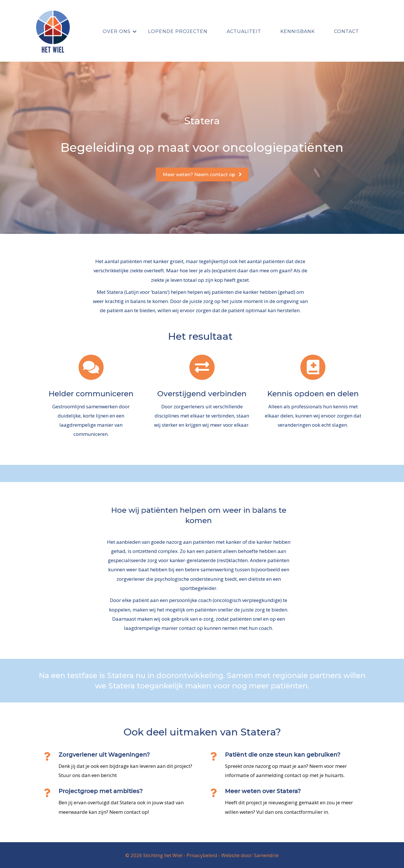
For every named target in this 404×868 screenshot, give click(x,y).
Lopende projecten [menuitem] (178, 31)
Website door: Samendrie (250, 855)
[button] (134, 32)
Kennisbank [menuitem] (298, 31)
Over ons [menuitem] (117, 31)
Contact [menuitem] (346, 31)
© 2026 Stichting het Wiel (154, 855)
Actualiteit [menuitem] (244, 31)
